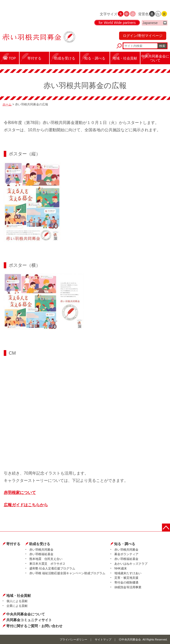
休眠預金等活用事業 (128, 587)
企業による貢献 (17, 606)
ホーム (7, 104)
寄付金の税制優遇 (126, 583)
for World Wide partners (117, 23)
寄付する (13, 544)
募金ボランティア (126, 554)
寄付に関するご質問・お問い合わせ (34, 626)
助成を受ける (40, 544)
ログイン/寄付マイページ (143, 36)
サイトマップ (103, 639)
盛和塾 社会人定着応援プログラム (52, 568)
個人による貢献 (17, 601)
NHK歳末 (120, 568)
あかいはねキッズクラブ (131, 564)
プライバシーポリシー (73, 639)
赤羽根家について (20, 493)
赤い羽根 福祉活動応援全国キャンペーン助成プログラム (67, 573)
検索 (162, 46)
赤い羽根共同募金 (41, 550)
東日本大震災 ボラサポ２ (47, 564)
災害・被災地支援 (126, 578)
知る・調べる (125, 544)
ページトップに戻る (166, 528)
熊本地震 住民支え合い (46, 559)
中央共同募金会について (26, 614)
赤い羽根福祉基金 (41, 554)
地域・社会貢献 (19, 596)
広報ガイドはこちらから (26, 505)
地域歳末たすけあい (128, 573)
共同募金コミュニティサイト (29, 620)
